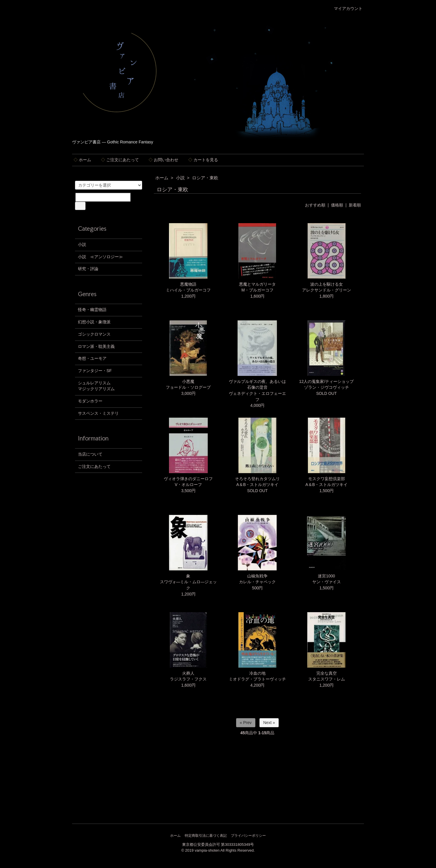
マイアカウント (345, 9)
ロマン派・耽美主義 (96, 347)
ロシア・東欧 (205, 178)
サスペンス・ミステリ (98, 413)
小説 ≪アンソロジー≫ (100, 257)
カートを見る (203, 160)
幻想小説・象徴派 (94, 322)
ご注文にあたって (120, 160)
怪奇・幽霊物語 (92, 310)
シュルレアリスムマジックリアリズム (96, 386)
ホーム (82, 160)
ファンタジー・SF (95, 371)
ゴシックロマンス (94, 334)
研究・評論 (88, 269)
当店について (90, 454)
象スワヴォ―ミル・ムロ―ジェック (189, 582)
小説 (180, 178)
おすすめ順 (315, 205)
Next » (269, 723)
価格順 (337, 205)
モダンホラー (90, 401)
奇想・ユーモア (92, 359)
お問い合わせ (163, 160)
